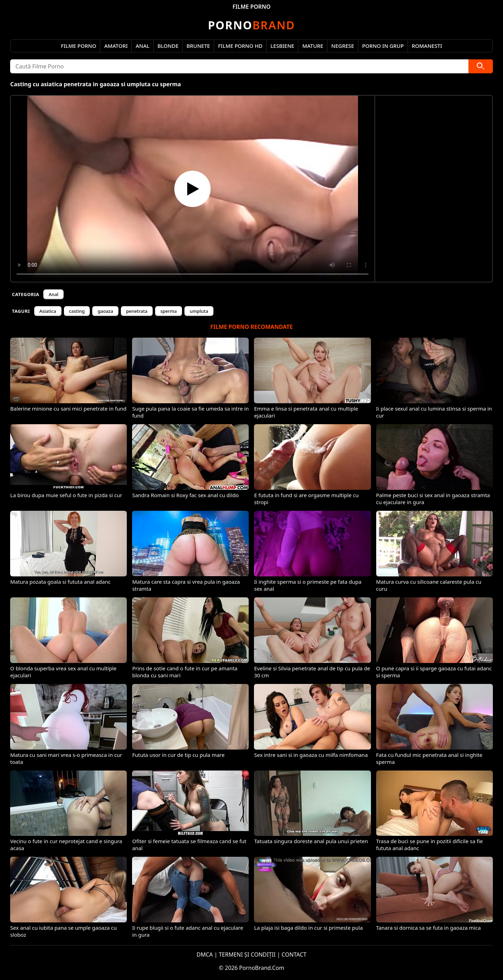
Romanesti (427, 46)
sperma (169, 311)
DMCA (205, 955)
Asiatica (48, 311)
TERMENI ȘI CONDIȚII (247, 955)
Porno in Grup (383, 46)
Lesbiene (282, 46)
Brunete (198, 46)
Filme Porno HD (240, 46)
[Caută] (481, 66)
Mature (313, 46)
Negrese (342, 46)
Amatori (116, 46)
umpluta (199, 311)
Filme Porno (78, 46)
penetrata (137, 311)
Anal (142, 46)
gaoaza (105, 311)
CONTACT (294, 955)
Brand (251, 25)
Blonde (168, 46)
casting (77, 311)
